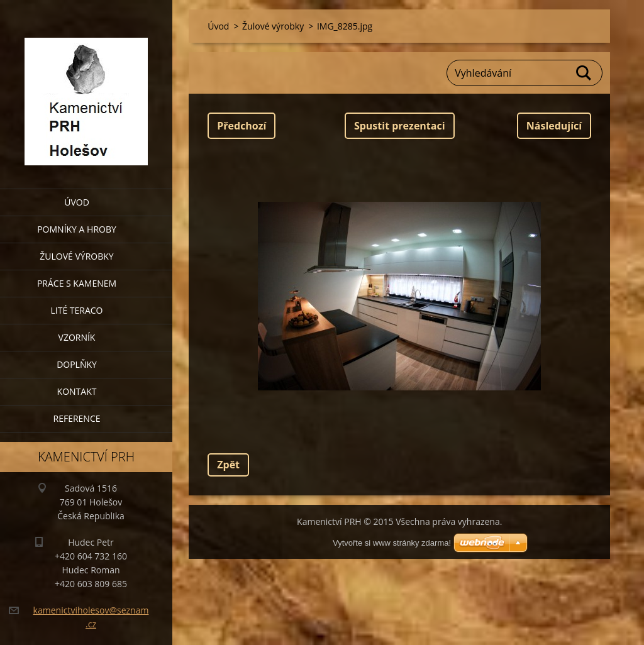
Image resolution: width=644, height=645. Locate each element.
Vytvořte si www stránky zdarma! (392, 543)
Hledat (584, 73)
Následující (554, 126)
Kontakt (77, 391)
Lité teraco (76, 310)
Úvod (77, 202)
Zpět (228, 465)
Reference (77, 418)
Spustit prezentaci (400, 126)
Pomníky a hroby (77, 229)
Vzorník (77, 337)
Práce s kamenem (77, 283)
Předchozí (241, 126)
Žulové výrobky (76, 256)
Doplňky (77, 364)
